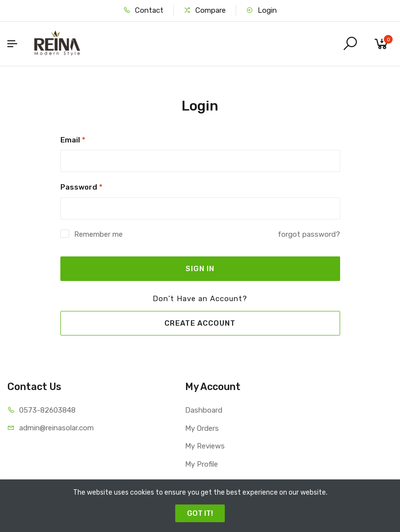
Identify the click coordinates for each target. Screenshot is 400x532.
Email (73, 140)
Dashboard (204, 410)
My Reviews (205, 446)
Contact (143, 10)
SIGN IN (200, 269)
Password (81, 187)
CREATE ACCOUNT (200, 323)
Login (261, 10)
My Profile (201, 464)
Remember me (98, 234)
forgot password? (309, 234)
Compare (205, 10)
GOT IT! (200, 513)
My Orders (202, 428)
